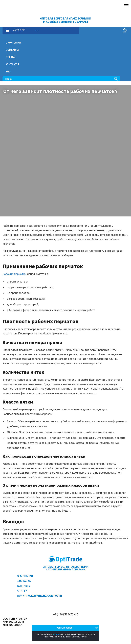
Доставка (12, 50)
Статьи (10, 57)
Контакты (12, 64)
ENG (8, 72)
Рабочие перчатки (14, 274)
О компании (13, 43)
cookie (56, 634)
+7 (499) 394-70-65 (66, 615)
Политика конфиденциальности (40, 596)
